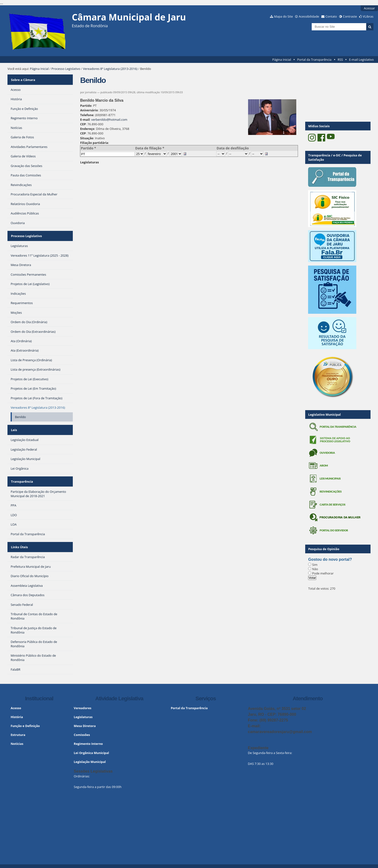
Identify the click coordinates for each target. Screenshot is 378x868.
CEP (83, 124)
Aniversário (89, 110)
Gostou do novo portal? (330, 559)
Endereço (87, 129)
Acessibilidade (309, 16)
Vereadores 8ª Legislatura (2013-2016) (110, 69)
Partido (86, 106)
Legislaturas (89, 162)
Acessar (369, 8)
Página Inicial (282, 60)
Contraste (350, 16)
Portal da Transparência (314, 60)
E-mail (85, 120)
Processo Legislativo (66, 69)
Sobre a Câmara (23, 79)
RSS (340, 60)
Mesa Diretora (85, 718)
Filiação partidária (94, 143)
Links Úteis (19, 540)
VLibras (368, 16)
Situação (87, 138)
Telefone (87, 115)
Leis (14, 426)
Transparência (22, 476)
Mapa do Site (283, 16)
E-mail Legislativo (361, 60)
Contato (331, 16)
